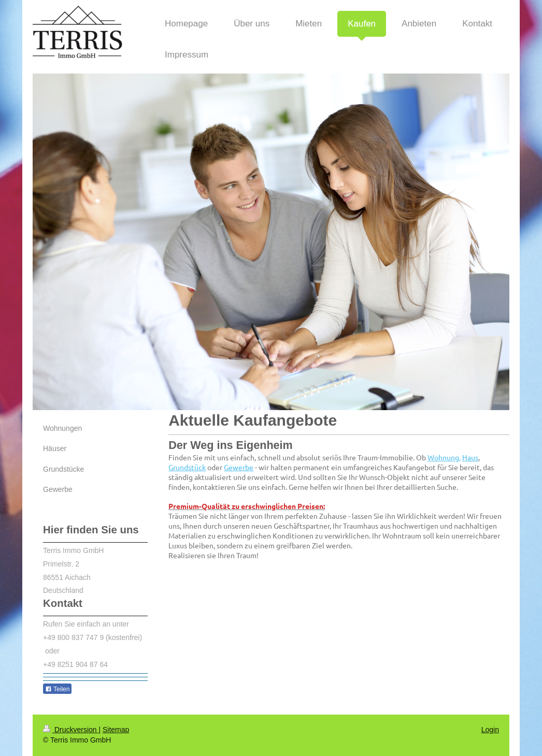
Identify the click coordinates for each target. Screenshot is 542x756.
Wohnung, (444, 457)
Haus (470, 457)
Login (490, 730)
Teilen (57, 689)
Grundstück (187, 467)
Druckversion (71, 730)
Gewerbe (239, 467)
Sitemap (116, 730)
